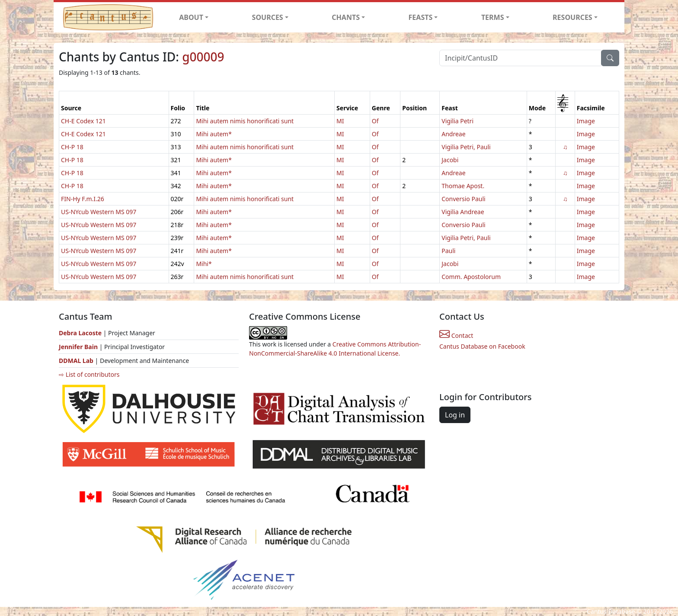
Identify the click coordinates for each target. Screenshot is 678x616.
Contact (456, 335)
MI (340, 121)
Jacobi (450, 160)
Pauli (448, 251)
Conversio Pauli (463, 199)
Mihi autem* (214, 134)
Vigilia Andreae (463, 212)
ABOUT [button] (191, 17)
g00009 (203, 57)
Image (586, 121)
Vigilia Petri (457, 121)
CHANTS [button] (346, 17)
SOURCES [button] (268, 17)
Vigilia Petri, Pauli (466, 147)
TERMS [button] (493, 17)
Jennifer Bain (79, 347)
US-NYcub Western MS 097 (99, 212)
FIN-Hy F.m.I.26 (83, 199)
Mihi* (204, 264)
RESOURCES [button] (572, 17)
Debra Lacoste (80, 333)
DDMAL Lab (76, 361)
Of (375, 121)
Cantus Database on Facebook (482, 346)
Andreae (453, 134)
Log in (455, 415)
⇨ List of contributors (89, 374)
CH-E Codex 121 (83, 121)
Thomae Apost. (463, 186)
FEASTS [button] (421, 17)
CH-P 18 (72, 147)
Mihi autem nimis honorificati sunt (245, 121)
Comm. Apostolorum (471, 277)
